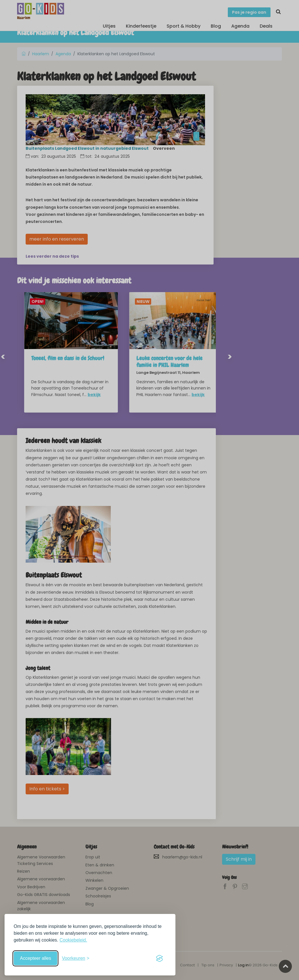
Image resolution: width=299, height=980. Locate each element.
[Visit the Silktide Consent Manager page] (159, 958)
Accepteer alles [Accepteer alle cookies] (35, 958)
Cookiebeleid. (73, 940)
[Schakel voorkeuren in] (75, 958)
